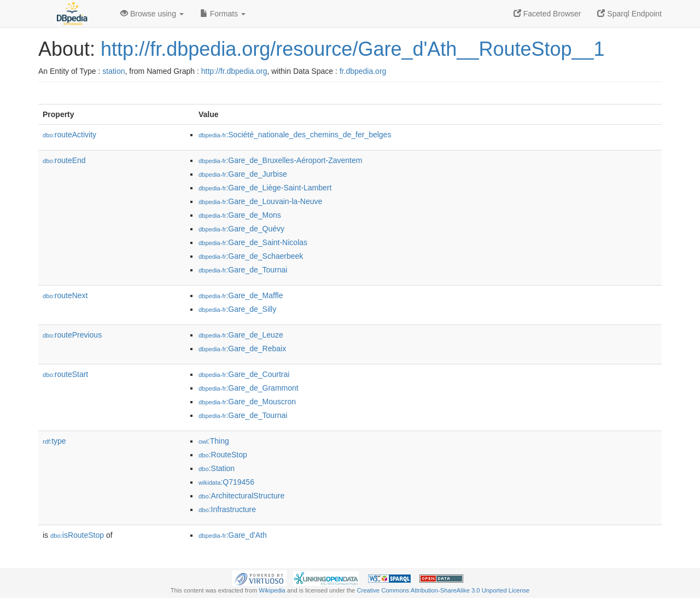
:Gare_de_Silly (237, 309)
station (113, 71)
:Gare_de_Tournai (243, 270)
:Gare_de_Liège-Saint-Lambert (265, 188)
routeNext (65, 295)
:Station (217, 468)
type (54, 441)
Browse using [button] (152, 14)
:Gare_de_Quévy (241, 229)
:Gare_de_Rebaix (242, 349)
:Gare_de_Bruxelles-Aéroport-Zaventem (280, 160)
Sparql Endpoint (629, 14)
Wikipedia (272, 590)
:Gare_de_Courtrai (244, 374)
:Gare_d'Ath (233, 535)
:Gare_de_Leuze (241, 335)
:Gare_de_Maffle (241, 295)
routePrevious (72, 335)
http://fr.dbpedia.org (234, 71)
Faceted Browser (547, 14)
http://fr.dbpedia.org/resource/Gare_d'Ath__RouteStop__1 (353, 49)
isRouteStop (77, 535)
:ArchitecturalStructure (241, 496)
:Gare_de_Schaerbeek (251, 256)
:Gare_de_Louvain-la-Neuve (260, 201)
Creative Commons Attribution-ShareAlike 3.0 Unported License (443, 590)
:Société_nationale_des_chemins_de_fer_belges (295, 135)
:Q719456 (226, 482)
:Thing (214, 441)
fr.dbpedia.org (363, 71)
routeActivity (69, 135)
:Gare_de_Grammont (249, 388)
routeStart (65, 374)
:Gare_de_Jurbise (243, 174)
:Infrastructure (227, 509)
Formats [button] (223, 14)
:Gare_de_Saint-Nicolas (253, 242)
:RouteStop (223, 455)
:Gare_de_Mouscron (247, 402)
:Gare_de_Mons (240, 215)
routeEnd (64, 160)
